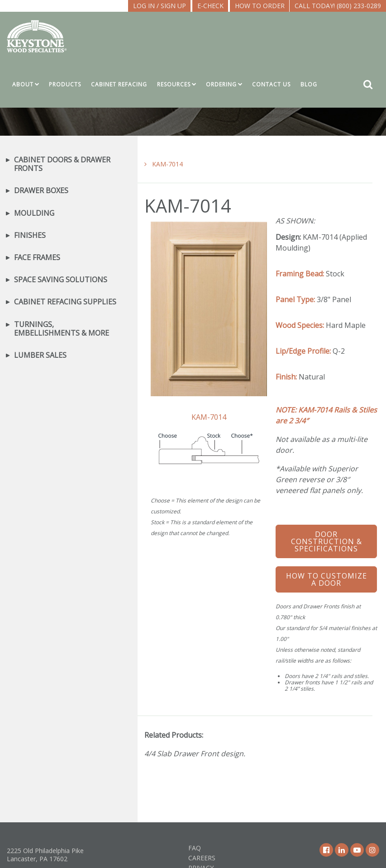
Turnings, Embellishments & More (62, 329)
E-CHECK (210, 6)
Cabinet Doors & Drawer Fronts (62, 164)
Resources (174, 84)
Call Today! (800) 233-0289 (338, 6)
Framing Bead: (300, 274)
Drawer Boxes (41, 191)
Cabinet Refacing (119, 84)
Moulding (34, 213)
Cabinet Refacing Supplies (65, 302)
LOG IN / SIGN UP (160, 6)
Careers (202, 858)
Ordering (221, 84)
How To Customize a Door (326, 579)
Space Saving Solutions (61, 280)
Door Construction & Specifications (326, 541)
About (23, 84)
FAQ (195, 848)
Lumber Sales (40, 355)
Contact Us (271, 84)
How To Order (260, 6)
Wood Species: (300, 325)
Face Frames (37, 258)
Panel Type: (295, 299)
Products (65, 84)
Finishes (30, 235)
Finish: (286, 377)
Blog (309, 84)
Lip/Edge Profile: (303, 351)
